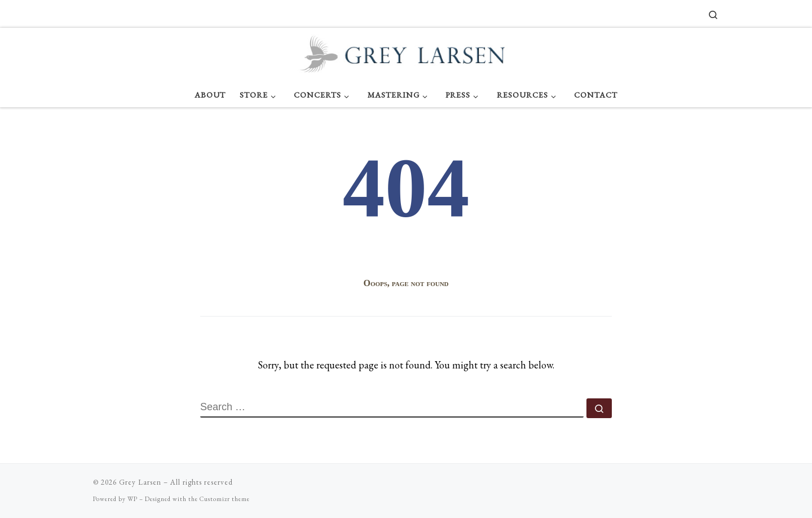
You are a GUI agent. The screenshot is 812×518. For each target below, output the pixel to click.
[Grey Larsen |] (406, 52)
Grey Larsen (140, 482)
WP (133, 499)
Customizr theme (225, 499)
